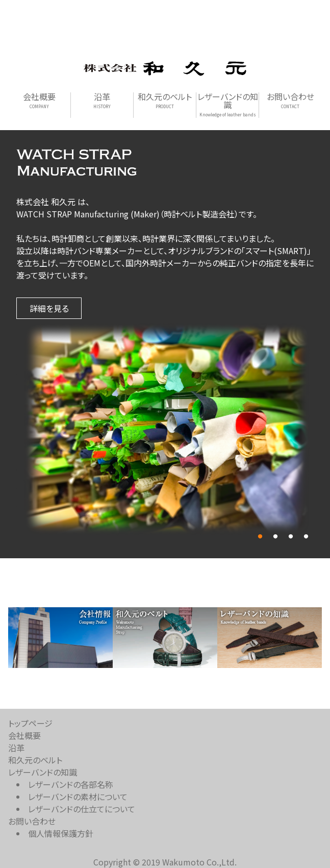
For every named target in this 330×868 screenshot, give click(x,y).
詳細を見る (49, 308)
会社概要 (39, 101)
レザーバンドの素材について (78, 797)
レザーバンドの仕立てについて (82, 809)
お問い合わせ (290, 101)
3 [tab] (291, 537)
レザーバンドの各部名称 (71, 784)
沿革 (102, 101)
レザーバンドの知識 (228, 105)
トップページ (30, 723)
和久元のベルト (165, 101)
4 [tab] (306, 537)
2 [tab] (275, 537)
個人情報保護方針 (61, 833)
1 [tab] (260, 537)
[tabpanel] (165, 430)
